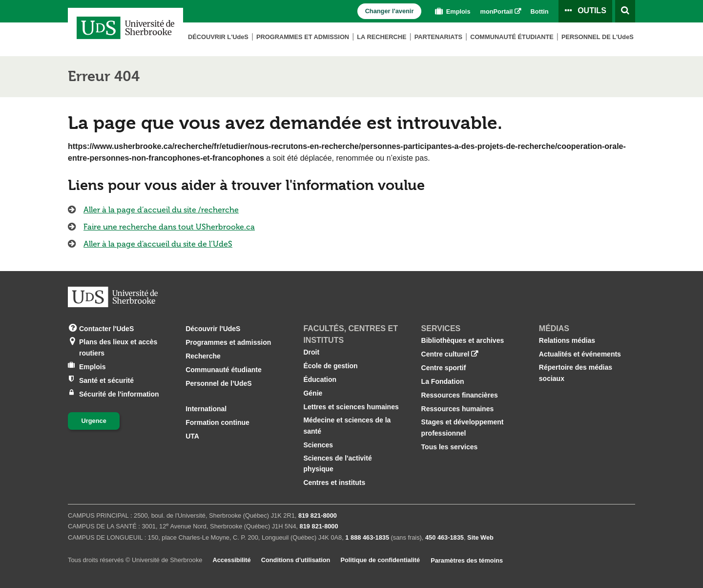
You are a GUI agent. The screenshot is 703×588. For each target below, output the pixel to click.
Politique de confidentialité (380, 560)
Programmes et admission (303, 37)
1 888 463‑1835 (367, 537)
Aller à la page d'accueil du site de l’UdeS (158, 244)
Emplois (452, 11)
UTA (192, 436)
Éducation (320, 379)
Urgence (94, 421)
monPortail (497, 11)
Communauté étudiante (512, 37)
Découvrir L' (218, 37)
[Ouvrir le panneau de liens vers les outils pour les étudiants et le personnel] (585, 11)
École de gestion (330, 366)
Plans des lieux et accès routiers (118, 346)
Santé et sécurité (106, 380)
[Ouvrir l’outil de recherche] (625, 11)
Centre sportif (444, 368)
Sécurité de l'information (119, 393)
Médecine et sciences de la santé (347, 425)
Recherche (203, 356)
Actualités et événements (580, 354)
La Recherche (382, 37)
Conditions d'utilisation (296, 560)
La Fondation (443, 381)
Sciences (318, 445)
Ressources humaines (458, 409)
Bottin (540, 11)
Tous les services (450, 447)
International (206, 409)
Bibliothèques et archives (463, 340)
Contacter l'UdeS (106, 328)
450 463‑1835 (445, 537)
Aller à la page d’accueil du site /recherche (161, 210)
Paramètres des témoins (467, 560)
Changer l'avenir (390, 11)
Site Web (480, 537)
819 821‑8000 (318, 515)
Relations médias (567, 340)
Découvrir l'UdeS (213, 329)
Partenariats (438, 37)
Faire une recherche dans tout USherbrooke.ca (169, 227)
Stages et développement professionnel (463, 427)
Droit (311, 352)
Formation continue (217, 422)
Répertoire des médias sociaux (576, 373)
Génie (313, 393)
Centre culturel (445, 354)
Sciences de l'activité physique (337, 463)
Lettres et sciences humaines (351, 407)
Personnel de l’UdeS (218, 383)
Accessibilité (231, 560)
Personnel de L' (598, 37)
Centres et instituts (334, 483)
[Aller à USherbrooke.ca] (113, 297)
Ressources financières (460, 395)
